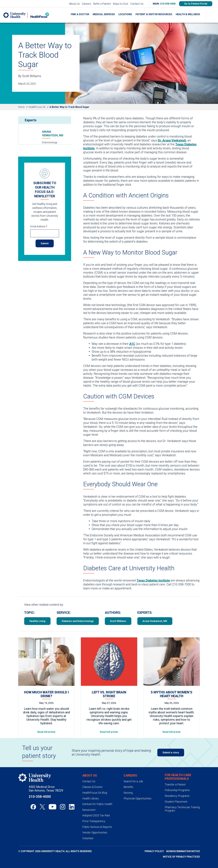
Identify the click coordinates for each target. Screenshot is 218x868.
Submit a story (171, 753)
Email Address (39, 226)
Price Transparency (94, 821)
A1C (132, 344)
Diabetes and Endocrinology (78, 621)
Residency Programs (177, 796)
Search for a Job (133, 781)
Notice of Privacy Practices (181, 857)
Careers (86, 4)
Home (21, 107)
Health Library (91, 798)
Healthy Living (37, 621)
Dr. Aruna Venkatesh (172, 140)
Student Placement (176, 802)
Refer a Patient (102, 4)
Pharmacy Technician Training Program (182, 809)
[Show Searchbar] (212, 15)
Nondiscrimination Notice (183, 851)
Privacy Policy (154, 851)
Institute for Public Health (97, 804)
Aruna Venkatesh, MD (53, 133)
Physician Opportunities (138, 798)
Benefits (128, 787)
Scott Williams (118, 621)
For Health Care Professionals (178, 777)
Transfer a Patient (175, 784)
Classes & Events (92, 787)
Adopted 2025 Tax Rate (96, 815)
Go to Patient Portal (196, 4)
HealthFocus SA (37, 107)
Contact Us (137, 4)
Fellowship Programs (177, 790)
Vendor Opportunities (95, 832)
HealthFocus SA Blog (95, 793)
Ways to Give (121, 4)
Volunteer (88, 838)
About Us (74, 4)
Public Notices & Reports (97, 827)
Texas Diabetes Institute (153, 580)
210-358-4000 (168, 4)
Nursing (128, 793)
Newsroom (89, 810)
